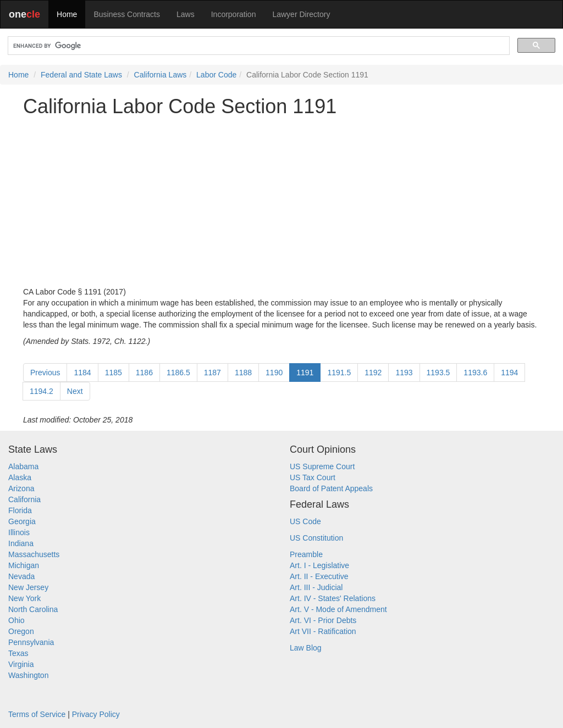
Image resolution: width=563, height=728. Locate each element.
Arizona (21, 488)
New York (24, 598)
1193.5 (438, 373)
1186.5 (178, 373)
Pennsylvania (31, 642)
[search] (258, 46)
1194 (509, 373)
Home (67, 14)
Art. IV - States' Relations (333, 598)
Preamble (306, 554)
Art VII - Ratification (323, 631)
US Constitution (316, 538)
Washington (28, 675)
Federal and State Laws (81, 75)
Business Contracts (127, 14)
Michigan (24, 565)
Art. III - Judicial (316, 587)
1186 (144, 373)
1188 (243, 373)
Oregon (21, 631)
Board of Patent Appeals (331, 488)
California (24, 499)
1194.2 (42, 391)
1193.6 (475, 373)
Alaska (20, 477)
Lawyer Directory (301, 14)
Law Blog (306, 648)
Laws (186, 14)
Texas (18, 653)
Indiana (21, 543)
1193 (404, 373)
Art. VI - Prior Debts (323, 620)
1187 (212, 373)
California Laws (161, 75)
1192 (373, 373)
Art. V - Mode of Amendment (338, 609)
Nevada (21, 576)
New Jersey (28, 587)
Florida (20, 510)
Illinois (19, 532)
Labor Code (216, 75)
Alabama (23, 466)
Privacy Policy (96, 714)
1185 (114, 373)
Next (75, 391)
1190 (274, 373)
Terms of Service (37, 714)
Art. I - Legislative (319, 565)
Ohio (16, 620)
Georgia (22, 521)
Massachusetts (34, 554)
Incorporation (234, 14)
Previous (45, 373)
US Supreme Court (322, 466)
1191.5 (339, 373)
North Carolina (33, 609)
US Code (305, 521)
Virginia (21, 664)
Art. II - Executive (319, 576)
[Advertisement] (281, 202)
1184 (82, 373)
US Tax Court (313, 477)
